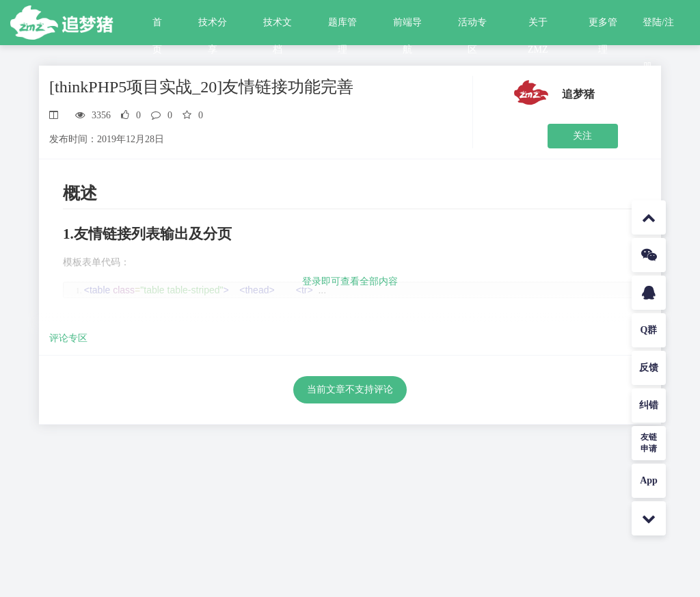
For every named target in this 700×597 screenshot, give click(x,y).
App (649, 480)
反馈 (649, 368)
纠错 (649, 405)
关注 (582, 136)
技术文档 (278, 27)
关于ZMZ (538, 27)
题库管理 (342, 27)
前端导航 (407, 27)
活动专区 (472, 27)
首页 (157, 27)
